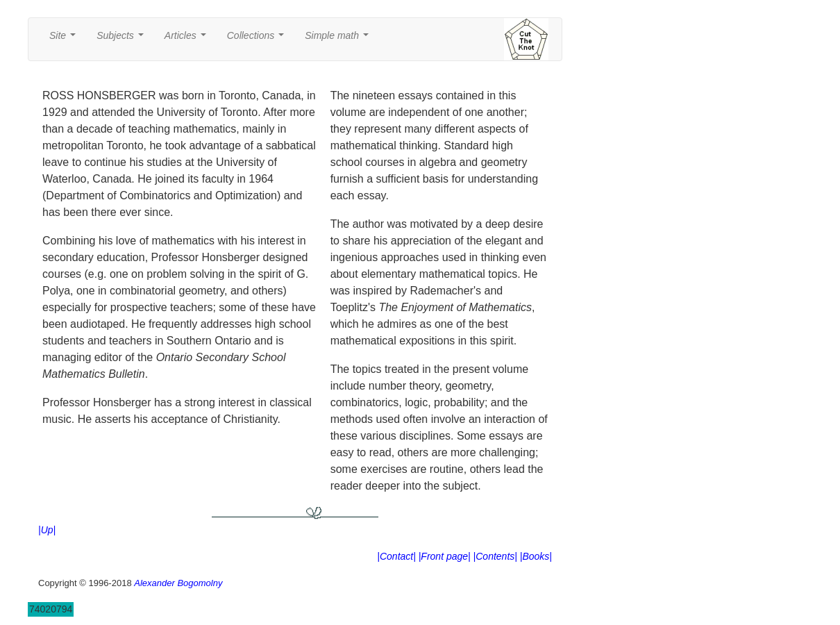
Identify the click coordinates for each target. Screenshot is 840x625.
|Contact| (396, 556)
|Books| (536, 556)
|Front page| (445, 556)
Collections (258, 39)
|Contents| (495, 556)
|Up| (47, 530)
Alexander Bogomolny (178, 583)
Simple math (339, 39)
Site (65, 39)
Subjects (123, 39)
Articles (188, 39)
